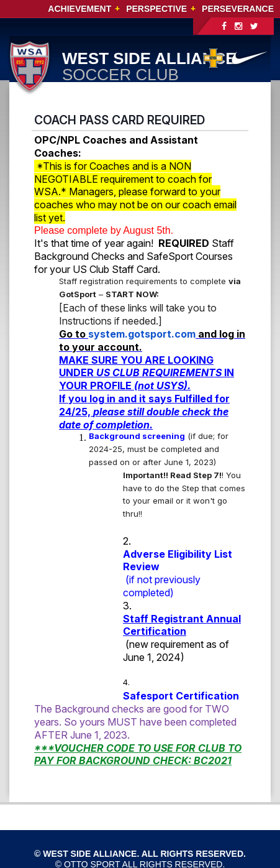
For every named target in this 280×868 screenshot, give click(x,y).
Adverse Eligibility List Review (178, 561)
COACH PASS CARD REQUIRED (120, 120)
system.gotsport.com (142, 334)
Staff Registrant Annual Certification (182, 625)
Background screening (137, 436)
